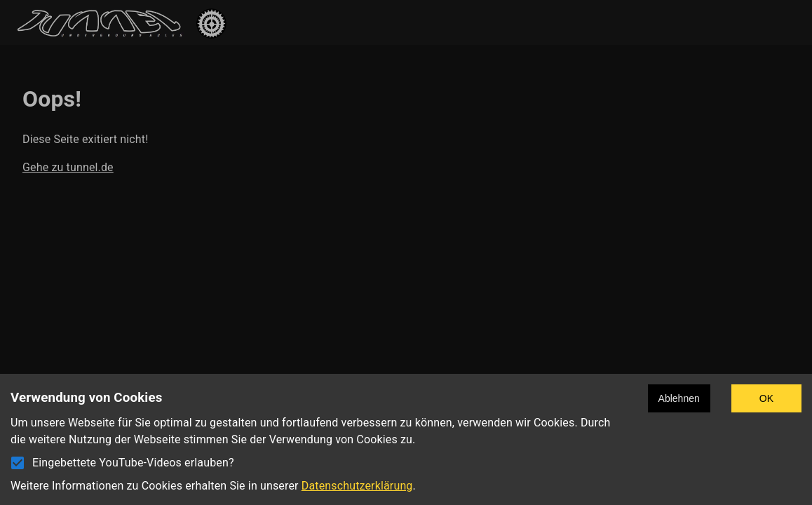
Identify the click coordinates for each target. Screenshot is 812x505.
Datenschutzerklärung (357, 486)
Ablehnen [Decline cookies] (679, 398)
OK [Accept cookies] (766, 398)
